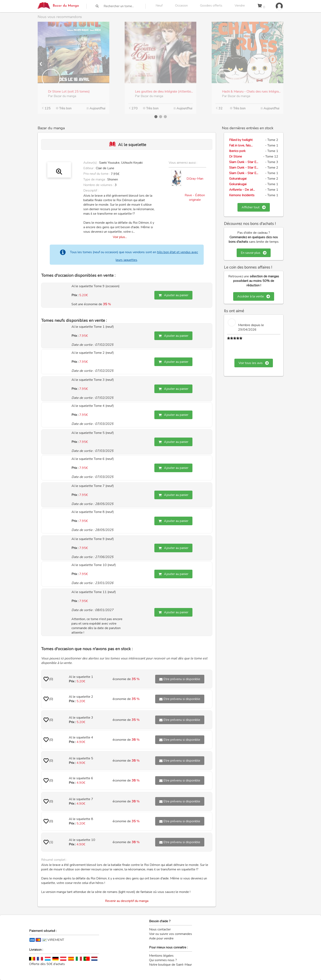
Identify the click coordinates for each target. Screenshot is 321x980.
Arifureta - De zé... (242, 190)
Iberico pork (237, 151)
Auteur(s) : (91, 163)
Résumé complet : (54, 860)
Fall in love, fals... (241, 145)
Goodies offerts (211, 6)
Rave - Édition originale (195, 197)
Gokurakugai (238, 179)
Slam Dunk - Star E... (244, 162)
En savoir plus (254, 253)
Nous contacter (160, 929)
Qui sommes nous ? (163, 960)
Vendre (240, 6)
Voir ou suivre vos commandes (171, 934)
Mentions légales (161, 956)
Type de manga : (95, 179)
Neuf (159, 6)
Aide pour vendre (161, 938)
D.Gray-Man (195, 179)
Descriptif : (91, 191)
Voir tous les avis (254, 363)
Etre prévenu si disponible (180, 679)
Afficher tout (254, 207)
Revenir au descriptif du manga (127, 901)
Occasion (181, 6)
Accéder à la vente (254, 296)
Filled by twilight (241, 140)
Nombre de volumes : (99, 185)
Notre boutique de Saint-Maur (170, 965)
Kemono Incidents (242, 195)
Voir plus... (120, 237)
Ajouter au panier (173, 295)
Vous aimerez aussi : (183, 163)
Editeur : (89, 168)
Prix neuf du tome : (97, 174)
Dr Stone (236, 157)
